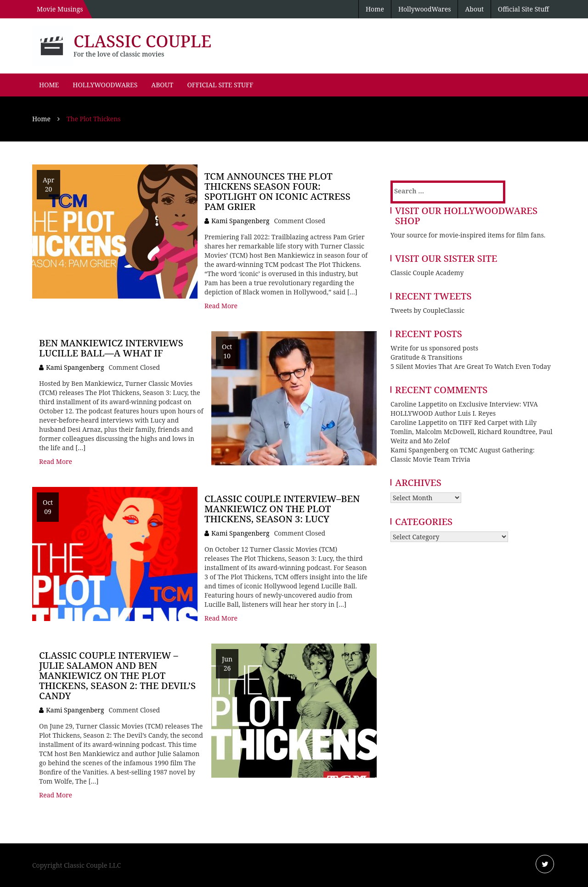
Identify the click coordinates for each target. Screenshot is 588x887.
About (474, 9)
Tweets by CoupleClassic (427, 310)
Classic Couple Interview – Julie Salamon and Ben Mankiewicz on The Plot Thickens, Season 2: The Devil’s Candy (117, 675)
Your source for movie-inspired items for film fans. (468, 235)
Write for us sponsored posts (434, 348)
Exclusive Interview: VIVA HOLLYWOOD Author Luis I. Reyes (464, 409)
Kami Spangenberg (240, 221)
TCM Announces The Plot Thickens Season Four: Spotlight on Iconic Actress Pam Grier (277, 191)
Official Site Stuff (523, 9)
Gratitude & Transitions (427, 357)
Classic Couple (142, 41)
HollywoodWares (425, 9)
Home (375, 9)
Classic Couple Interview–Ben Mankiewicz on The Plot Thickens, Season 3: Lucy (282, 509)
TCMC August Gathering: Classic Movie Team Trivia (463, 455)
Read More (221, 306)
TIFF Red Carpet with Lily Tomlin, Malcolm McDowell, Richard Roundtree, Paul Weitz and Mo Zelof (472, 432)
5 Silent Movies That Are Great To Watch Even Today (471, 366)
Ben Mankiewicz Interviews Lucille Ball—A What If (111, 348)
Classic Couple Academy (427, 273)
